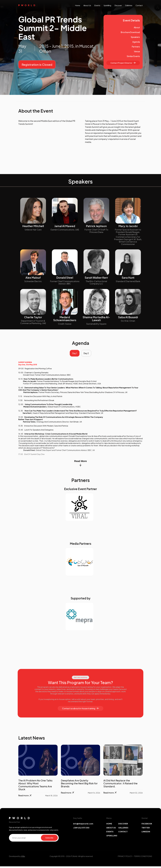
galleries (129, 5)
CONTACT (123, 833)
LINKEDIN (146, 833)
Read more (25, 797)
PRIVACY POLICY (125, 858)
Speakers (135, 37)
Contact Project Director (123, 63)
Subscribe (49, 839)
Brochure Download (130, 32)
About (137, 27)
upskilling (107, 5)
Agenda (136, 42)
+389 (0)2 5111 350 (81, 829)
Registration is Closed (37, 65)
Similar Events (133, 56)
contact (139, 5)
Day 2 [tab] (87, 354)
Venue (137, 51)
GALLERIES (123, 829)
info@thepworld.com (83, 825)
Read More (80, 465)
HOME (109, 825)
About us (87, 5)
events (97, 5)
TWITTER (146, 829)
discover (118, 5)
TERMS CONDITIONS (143, 858)
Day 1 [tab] (74, 354)
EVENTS (110, 833)
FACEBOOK (147, 825)
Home (78, 5)
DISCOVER (123, 825)
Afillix (23, 858)
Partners (136, 47)
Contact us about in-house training (80, 710)
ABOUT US (111, 829)
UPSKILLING (112, 837)
